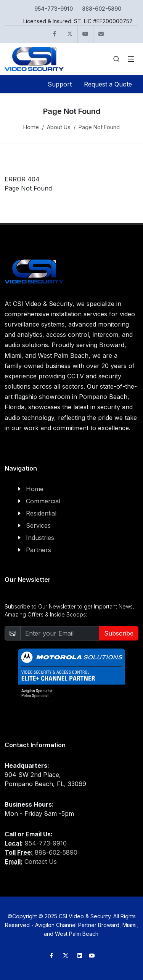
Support (60, 84)
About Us (59, 127)
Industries (40, 538)
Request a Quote (108, 84)
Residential (41, 513)
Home (31, 127)
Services (38, 525)
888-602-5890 (102, 9)
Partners (39, 550)
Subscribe (119, 633)
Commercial (43, 501)
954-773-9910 (54, 9)
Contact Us (41, 862)
